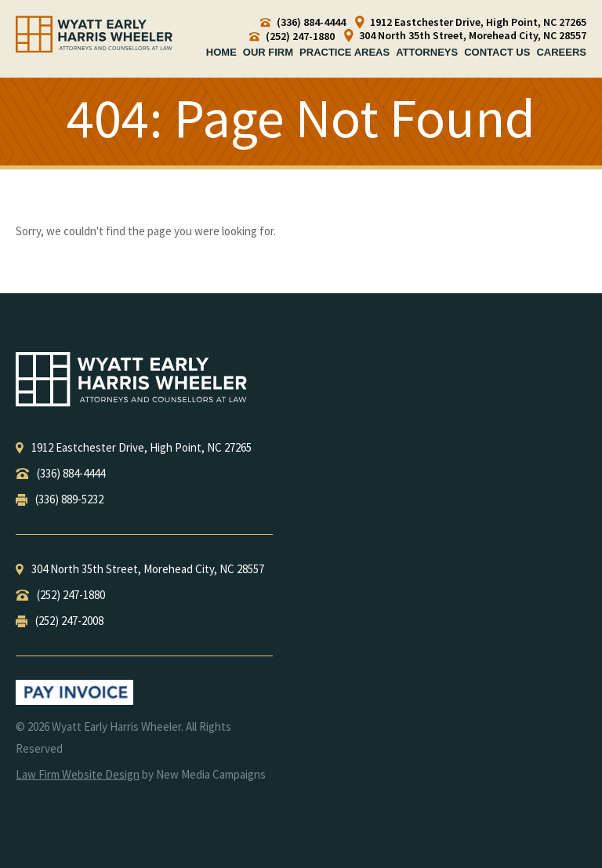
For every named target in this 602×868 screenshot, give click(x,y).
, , (134, 447)
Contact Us (497, 52)
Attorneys (427, 52)
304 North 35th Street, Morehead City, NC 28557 (465, 36)
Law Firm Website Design (78, 774)
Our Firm (268, 52)
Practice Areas (345, 52)
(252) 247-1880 (292, 36)
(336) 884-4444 (303, 22)
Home (221, 52)
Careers (561, 52)
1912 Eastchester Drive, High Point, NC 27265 (471, 22)
